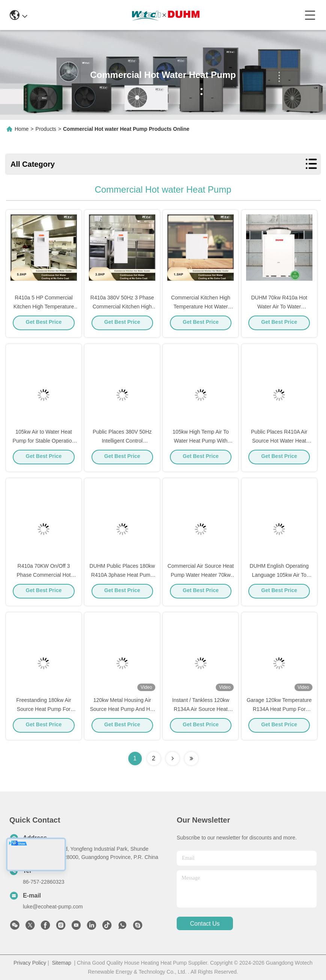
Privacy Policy (30, 963)
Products (46, 129)
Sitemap (61, 963)
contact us (205, 924)
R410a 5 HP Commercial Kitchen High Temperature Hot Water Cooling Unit (44, 309)
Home (22, 129)
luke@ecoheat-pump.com (53, 907)
